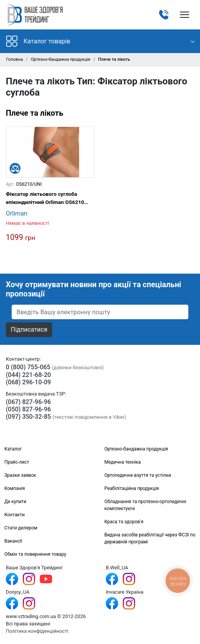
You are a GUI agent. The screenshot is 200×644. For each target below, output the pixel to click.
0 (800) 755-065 (28, 367)
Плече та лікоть (35, 113)
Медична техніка (122, 462)
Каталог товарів (38, 41)
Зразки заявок (20, 475)
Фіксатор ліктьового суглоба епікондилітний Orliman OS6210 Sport (45, 198)
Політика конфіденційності (37, 631)
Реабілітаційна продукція (132, 488)
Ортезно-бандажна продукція (61, 59)
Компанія (14, 488)
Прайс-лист (17, 462)
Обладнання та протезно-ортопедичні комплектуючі (145, 505)
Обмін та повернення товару (35, 554)
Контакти (14, 515)
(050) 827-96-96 (28, 409)
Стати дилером (21, 528)
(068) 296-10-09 (28, 382)
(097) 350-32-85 (28, 417)
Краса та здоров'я (124, 522)
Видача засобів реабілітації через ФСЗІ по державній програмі (150, 538)
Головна (14, 59)
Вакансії (13, 541)
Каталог (13, 449)
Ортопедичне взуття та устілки (138, 475)
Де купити (15, 502)
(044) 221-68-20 (28, 375)
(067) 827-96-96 (28, 402)
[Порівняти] (15, 168)
